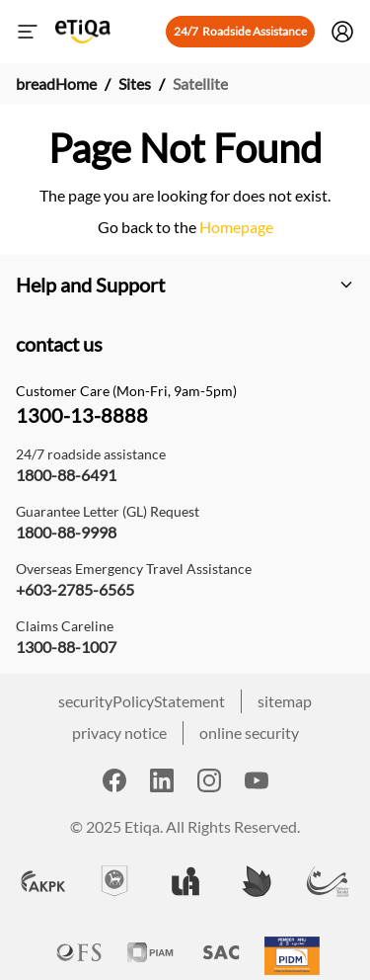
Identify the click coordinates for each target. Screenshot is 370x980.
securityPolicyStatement (142, 701)
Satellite (200, 83)
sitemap (285, 701)
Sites (135, 83)
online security (249, 733)
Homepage (235, 227)
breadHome (56, 83)
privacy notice (119, 733)
